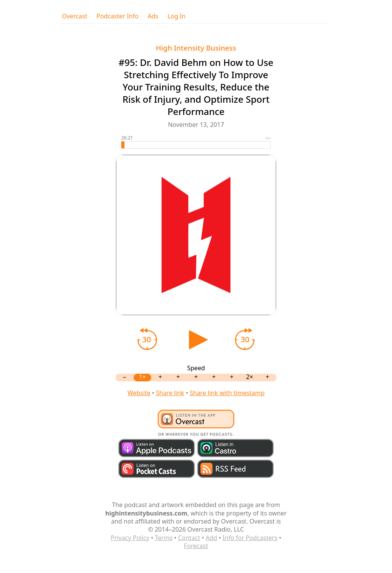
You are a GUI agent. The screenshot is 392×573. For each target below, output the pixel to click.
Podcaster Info (118, 16)
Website (139, 393)
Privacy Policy (130, 538)
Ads (153, 16)
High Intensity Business (196, 48)
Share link (170, 393)
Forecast (196, 546)
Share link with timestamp (227, 393)
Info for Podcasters (250, 538)
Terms (164, 538)
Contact (189, 538)
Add (211, 538)
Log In (176, 16)
